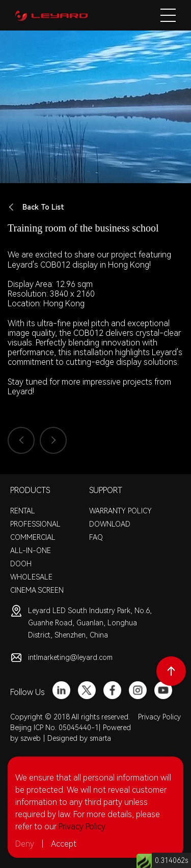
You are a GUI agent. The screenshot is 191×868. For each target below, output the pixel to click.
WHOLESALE (31, 577)
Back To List (36, 207)
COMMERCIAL (33, 537)
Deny (25, 844)
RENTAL (23, 511)
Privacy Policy (159, 717)
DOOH (21, 564)
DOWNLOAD (110, 524)
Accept (64, 844)
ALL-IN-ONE (31, 551)
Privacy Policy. (83, 827)
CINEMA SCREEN (37, 590)
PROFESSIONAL (35, 524)
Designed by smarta (79, 738)
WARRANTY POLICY (120, 511)
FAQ (96, 537)
